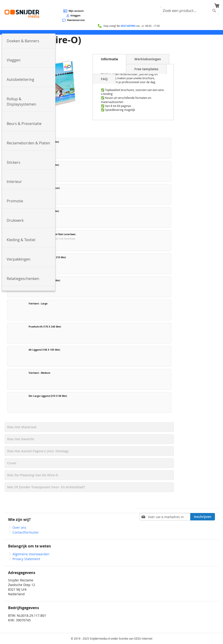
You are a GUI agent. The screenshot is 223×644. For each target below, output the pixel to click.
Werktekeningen (148, 59)
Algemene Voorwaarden (31, 554)
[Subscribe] (203, 517)
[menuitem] (29, 41)
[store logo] (22, 14)
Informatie (109, 59)
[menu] (111, 32)
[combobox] (190, 11)
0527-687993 (128, 26)
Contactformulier (26, 532)
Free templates (146, 69)
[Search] (214, 11)
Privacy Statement (26, 559)
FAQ (104, 79)
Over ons (19, 527)
